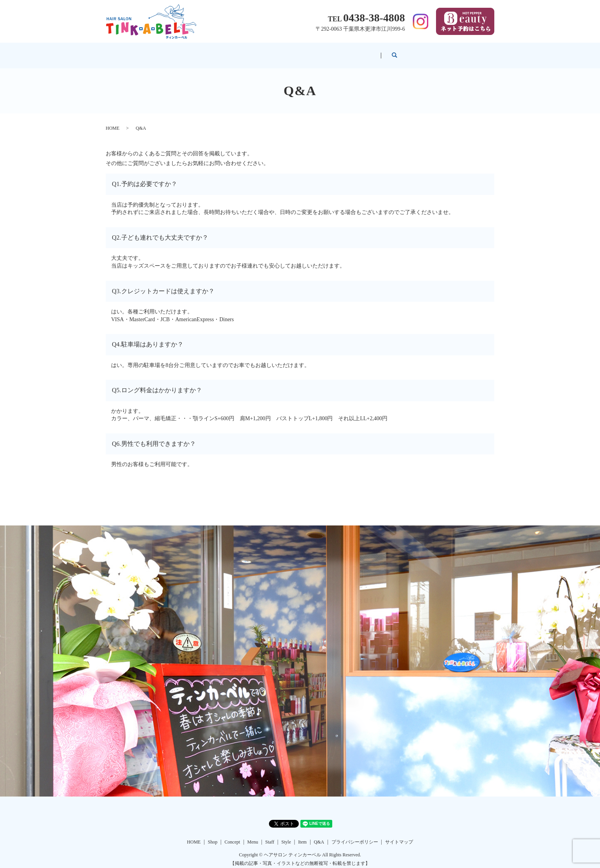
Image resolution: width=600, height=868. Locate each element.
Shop (189, 51)
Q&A (426, 51)
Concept (231, 51)
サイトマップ (399, 835)
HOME (148, 51)
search (467, 52)
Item (388, 51)
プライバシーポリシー (355, 835)
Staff (312, 51)
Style (350, 51)
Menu (274, 51)
